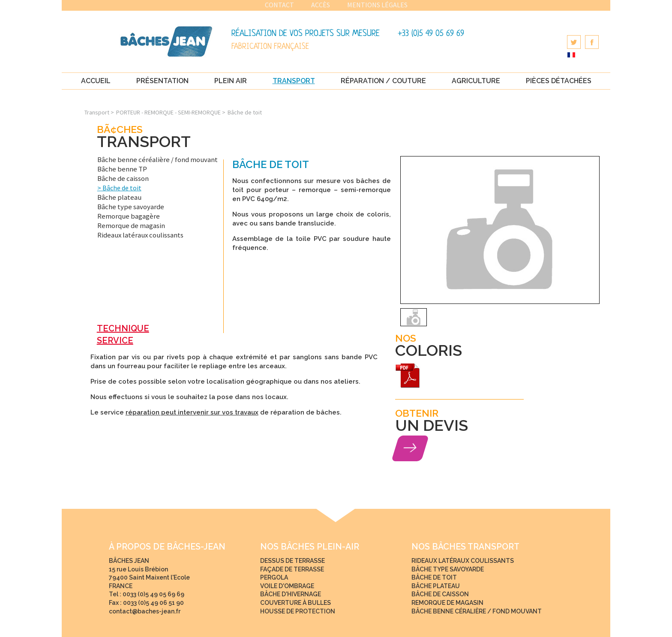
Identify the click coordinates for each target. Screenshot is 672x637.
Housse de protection (298, 611)
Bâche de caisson (123, 178)
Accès (321, 5)
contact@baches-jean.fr (145, 611)
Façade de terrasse (292, 569)
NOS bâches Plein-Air (310, 547)
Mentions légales (377, 5)
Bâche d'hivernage (291, 594)
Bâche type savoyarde (131, 207)
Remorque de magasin (131, 225)
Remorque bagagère (129, 216)
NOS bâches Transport (465, 547)
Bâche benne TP (122, 169)
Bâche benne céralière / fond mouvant (477, 611)
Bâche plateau (119, 197)
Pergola (274, 577)
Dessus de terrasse (292, 561)
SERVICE (115, 340)
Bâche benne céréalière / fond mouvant (157, 159)
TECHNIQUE (123, 328)
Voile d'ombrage (287, 586)
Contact (279, 5)
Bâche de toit (121, 188)
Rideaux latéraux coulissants (140, 235)
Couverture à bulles (295, 603)
